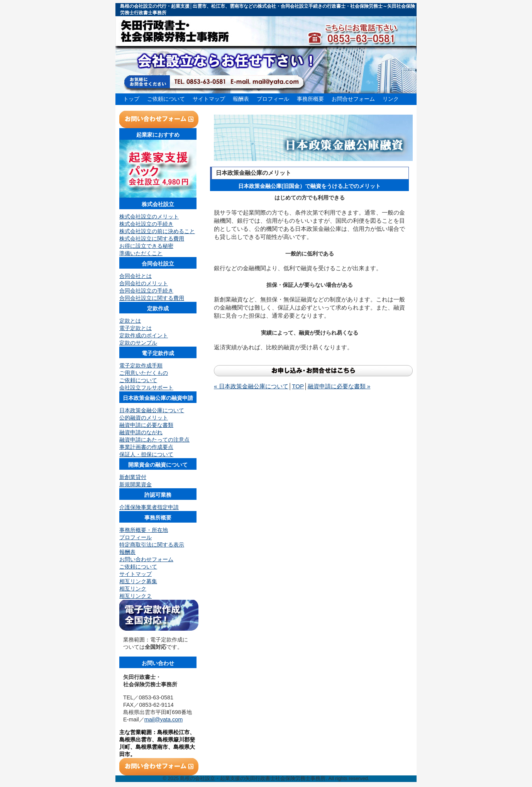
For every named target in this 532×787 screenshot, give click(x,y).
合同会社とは (136, 276)
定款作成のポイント (144, 335)
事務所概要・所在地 (144, 530)
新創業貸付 (133, 477)
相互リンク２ (136, 596)
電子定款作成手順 (141, 366)
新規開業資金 (136, 484)
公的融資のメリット (144, 418)
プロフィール (273, 99)
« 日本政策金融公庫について (251, 386)
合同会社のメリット (144, 283)
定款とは (130, 321)
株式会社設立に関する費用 (152, 239)
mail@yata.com (163, 719)
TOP (298, 386)
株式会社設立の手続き (146, 224)
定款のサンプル (138, 343)
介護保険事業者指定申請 (149, 507)
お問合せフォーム (353, 99)
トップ (131, 99)
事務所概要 (310, 99)
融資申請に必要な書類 (146, 425)
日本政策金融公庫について (152, 410)
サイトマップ (209, 99)
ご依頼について (166, 99)
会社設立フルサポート (146, 388)
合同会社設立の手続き (146, 291)
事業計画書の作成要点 (146, 447)
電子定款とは (136, 328)
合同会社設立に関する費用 (152, 298)
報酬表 (241, 99)
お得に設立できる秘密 (146, 246)
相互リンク (133, 589)
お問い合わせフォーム (146, 559)
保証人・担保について (146, 454)
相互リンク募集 (138, 581)
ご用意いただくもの (144, 373)
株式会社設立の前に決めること (157, 231)
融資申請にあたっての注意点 (154, 440)
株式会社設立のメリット (149, 217)
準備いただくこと (141, 253)
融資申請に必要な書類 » (339, 386)
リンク (391, 99)
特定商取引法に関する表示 (152, 545)
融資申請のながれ (141, 432)
